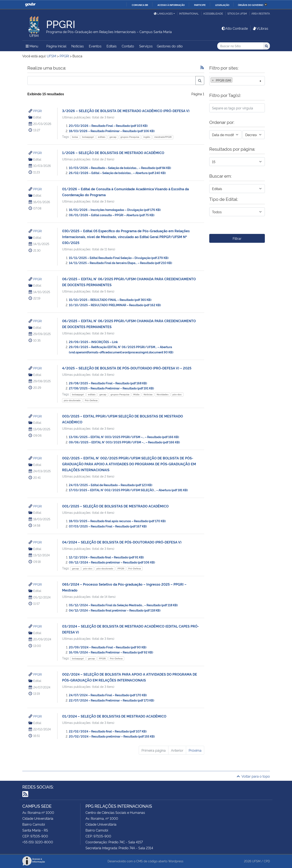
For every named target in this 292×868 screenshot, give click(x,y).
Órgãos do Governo (251, 5)
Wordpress (176, 861)
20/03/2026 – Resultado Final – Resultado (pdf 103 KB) (108, 125)
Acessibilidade (213, 13)
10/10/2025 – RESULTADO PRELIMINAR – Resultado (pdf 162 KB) (115, 305)
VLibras (260, 28)
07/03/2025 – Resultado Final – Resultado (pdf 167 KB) (108, 526)
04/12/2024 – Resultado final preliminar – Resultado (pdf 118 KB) (115, 610)
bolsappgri (88, 137)
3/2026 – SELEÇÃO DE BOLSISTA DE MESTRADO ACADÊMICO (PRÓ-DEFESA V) (126, 111)
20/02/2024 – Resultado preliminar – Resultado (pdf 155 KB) (112, 736)
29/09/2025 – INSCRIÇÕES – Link (93, 342)
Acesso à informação (171, 5)
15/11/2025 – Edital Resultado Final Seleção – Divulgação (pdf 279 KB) (119, 258)
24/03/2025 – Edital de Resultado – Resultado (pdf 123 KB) (111, 485)
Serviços (146, 46)
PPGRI (37, 111)
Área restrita (261, 13)
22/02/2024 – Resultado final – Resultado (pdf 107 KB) (108, 731)
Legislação (222, 5)
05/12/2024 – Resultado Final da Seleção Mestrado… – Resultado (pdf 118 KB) (123, 605)
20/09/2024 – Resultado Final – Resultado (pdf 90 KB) (108, 647)
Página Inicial (56, 46)
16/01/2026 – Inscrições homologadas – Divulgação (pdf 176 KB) (115, 210)
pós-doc (177, 394)
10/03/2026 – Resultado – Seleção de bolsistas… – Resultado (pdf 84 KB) (120, 168)
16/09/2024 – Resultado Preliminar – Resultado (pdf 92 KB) (111, 652)
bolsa (75, 137)
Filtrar (237, 238)
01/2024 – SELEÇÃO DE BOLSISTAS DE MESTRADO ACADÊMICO (114, 716)
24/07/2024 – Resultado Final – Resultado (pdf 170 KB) (108, 695)
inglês (147, 137)
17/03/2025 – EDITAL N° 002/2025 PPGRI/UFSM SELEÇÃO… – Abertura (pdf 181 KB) (128, 490)
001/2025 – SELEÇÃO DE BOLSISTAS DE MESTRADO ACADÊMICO (115, 506)
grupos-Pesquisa (130, 137)
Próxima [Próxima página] (195, 750)
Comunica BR (140, 5)
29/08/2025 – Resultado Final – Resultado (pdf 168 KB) (108, 383)
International (189, 13)
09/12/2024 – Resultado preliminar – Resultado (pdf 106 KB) (112, 562)
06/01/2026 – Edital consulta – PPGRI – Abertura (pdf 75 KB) (112, 215)
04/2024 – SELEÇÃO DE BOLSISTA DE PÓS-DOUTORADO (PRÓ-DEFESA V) (122, 542)
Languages (163, 13)
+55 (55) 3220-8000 (38, 842)
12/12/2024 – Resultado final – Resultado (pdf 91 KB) (106, 557)
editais (102, 137)
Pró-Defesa (91, 400)
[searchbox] (235, 80)
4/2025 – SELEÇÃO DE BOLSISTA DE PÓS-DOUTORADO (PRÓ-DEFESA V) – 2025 (127, 368)
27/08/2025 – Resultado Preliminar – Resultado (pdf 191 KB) (111, 388)
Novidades (163, 394)
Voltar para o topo (253, 776)
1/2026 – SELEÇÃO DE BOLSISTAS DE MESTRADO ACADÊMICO (113, 153)
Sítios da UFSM (237, 13)
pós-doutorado (72, 400)
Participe (200, 5)
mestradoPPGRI (163, 137)
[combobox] (237, 81)
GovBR (30, 5)
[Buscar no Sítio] (240, 46)
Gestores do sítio (170, 46)
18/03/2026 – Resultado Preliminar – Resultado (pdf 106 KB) (112, 131)
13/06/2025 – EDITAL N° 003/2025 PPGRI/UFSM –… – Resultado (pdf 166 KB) (124, 437)
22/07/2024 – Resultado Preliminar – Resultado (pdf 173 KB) (111, 700)
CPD (267, 861)
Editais (112, 46)
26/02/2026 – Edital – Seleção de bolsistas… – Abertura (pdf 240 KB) (117, 173)
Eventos (95, 46)
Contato (128, 46)
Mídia (136, 394)
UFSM (256, 861)
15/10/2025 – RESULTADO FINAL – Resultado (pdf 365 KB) (110, 300)
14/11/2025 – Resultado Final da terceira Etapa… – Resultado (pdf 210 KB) (120, 263)
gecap (113, 137)
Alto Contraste (235, 28)
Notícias (78, 46)
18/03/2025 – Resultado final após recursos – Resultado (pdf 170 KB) (117, 521)
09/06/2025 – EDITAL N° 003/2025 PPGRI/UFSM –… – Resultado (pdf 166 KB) (124, 442)
